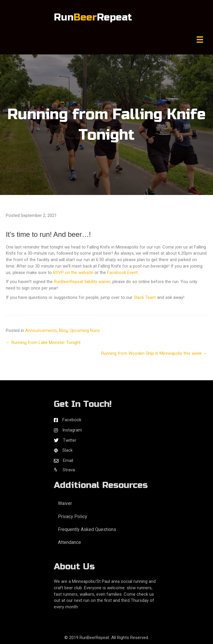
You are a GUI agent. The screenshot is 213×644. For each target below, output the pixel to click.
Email (68, 460)
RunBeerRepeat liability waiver (82, 282)
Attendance (69, 542)
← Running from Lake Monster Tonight (43, 342)
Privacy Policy (73, 517)
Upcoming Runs (85, 330)
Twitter (70, 440)
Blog (63, 330)
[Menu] (200, 40)
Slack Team (145, 297)
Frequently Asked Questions (87, 529)
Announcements (41, 330)
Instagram (72, 430)
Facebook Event (122, 273)
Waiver (65, 503)
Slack (67, 450)
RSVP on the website (73, 273)
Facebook (72, 420)
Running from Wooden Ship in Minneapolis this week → (154, 353)
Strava (64, 470)
